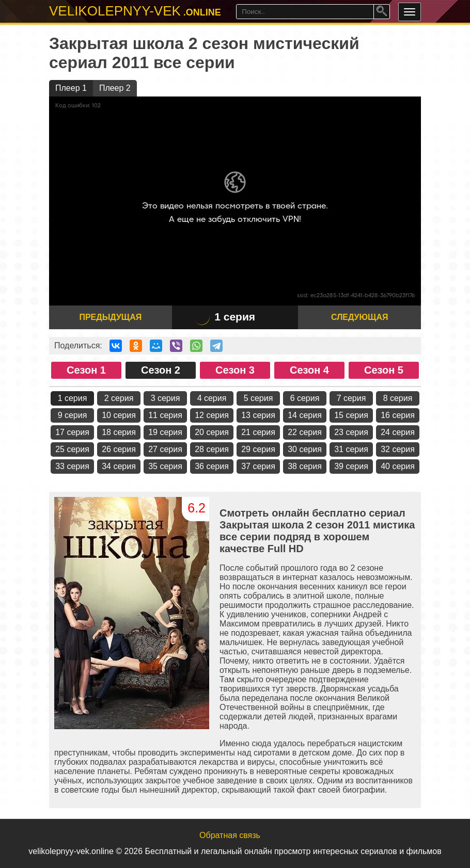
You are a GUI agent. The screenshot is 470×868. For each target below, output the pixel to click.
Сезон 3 (235, 370)
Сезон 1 (86, 370)
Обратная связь (230, 835)
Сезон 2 (161, 370)
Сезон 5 (384, 370)
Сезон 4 (309, 370)
